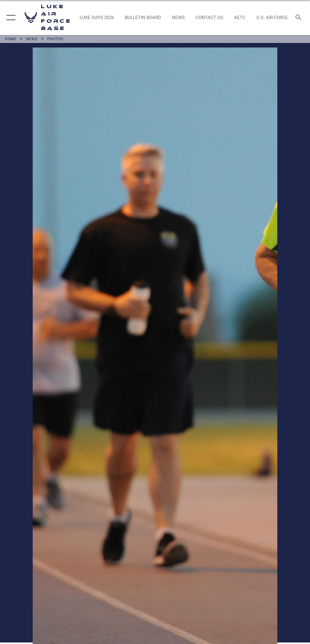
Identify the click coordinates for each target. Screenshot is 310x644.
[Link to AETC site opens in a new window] (240, 18)
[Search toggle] (300, 18)
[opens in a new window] (97, 18)
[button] (10, 18)
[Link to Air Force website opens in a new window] (272, 18)
